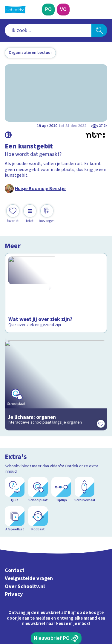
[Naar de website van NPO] (104, 10)
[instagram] (21, 604)
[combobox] (48, 30)
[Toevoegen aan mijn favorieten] (13, 214)
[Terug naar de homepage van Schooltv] (15, 10)
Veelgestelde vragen (29, 485)
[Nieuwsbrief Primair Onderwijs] (56, 545)
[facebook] (8, 604)
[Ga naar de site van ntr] (85, 616)
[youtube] (47, 604)
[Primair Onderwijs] (48, 10)
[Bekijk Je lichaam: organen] (56, 360)
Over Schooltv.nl (25, 493)
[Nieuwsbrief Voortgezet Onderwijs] (56, 562)
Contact (15, 477)
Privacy (14, 501)
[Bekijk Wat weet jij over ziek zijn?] (56, 287)
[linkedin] (34, 604)
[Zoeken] (99, 30)
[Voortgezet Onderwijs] (63, 10)
